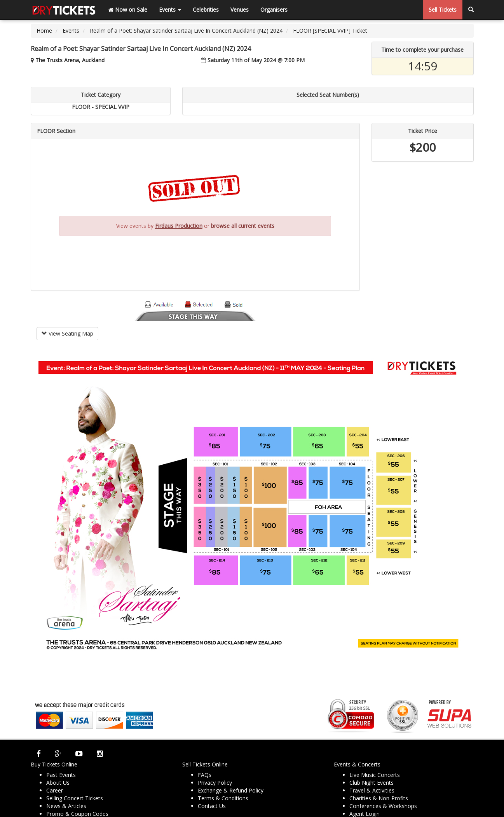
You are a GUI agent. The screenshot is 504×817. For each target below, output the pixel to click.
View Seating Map (67, 333)
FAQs (205, 775)
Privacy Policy (215, 783)
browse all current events (243, 226)
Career (55, 790)
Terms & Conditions (223, 798)
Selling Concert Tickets (75, 798)
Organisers (274, 10)
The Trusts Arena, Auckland (70, 60)
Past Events (61, 775)
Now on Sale (128, 10)
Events (170, 10)
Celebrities (206, 10)
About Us (58, 783)
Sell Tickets (443, 10)
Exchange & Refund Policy (231, 790)
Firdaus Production (179, 226)
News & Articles (66, 806)
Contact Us (212, 806)
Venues (240, 10)
